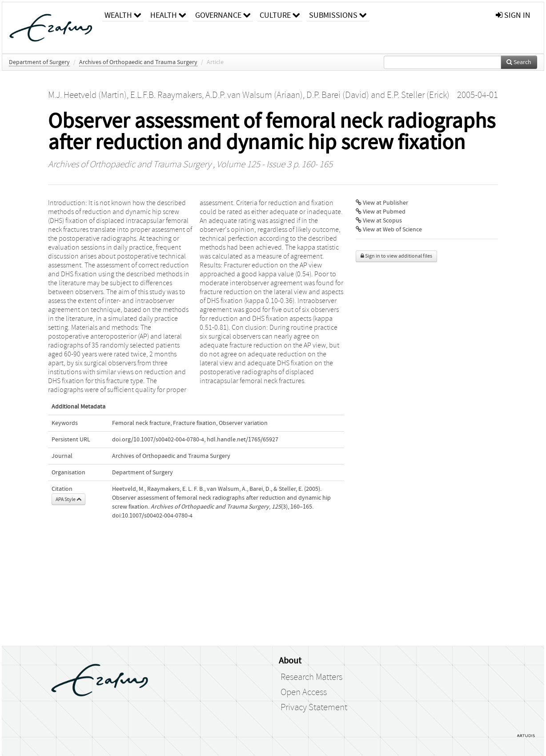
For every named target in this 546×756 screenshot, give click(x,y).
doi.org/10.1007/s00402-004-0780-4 (158, 440)
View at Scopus (379, 221)
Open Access (304, 692)
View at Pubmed (381, 212)
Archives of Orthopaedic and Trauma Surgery (138, 62)
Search (519, 62)
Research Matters (311, 677)
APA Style (68, 499)
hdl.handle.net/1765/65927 (243, 440)
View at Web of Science (389, 230)
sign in (513, 15)
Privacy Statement (314, 707)
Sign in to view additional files (396, 256)
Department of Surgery (39, 62)
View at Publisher (382, 203)
